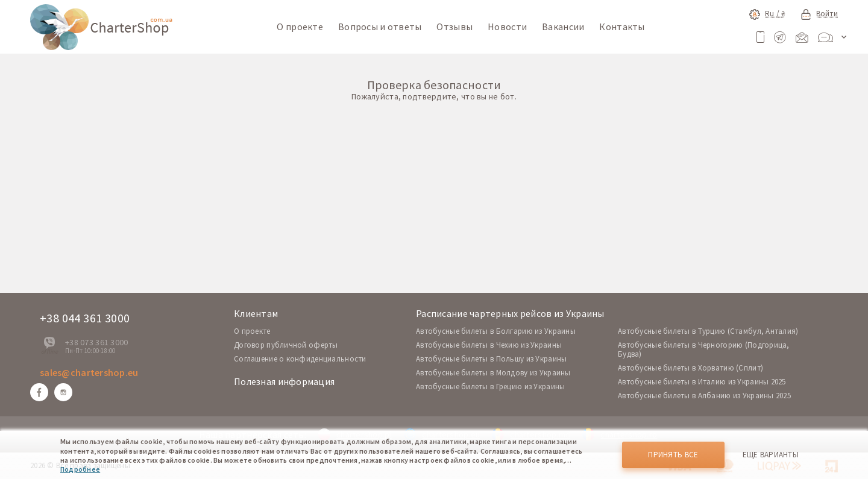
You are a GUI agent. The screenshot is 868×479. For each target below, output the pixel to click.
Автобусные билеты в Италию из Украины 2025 (702, 382)
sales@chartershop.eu (89, 372)
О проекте (300, 27)
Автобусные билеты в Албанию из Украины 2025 (704, 396)
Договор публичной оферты (286, 345)
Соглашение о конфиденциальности (300, 359)
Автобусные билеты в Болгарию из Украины (496, 331)
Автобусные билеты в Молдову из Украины (493, 373)
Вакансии (563, 27)
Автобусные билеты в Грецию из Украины (490, 387)
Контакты (622, 27)
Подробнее (80, 469)
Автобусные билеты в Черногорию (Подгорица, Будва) (704, 349)
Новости (507, 27)
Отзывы (454, 27)
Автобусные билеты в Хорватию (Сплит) (690, 368)
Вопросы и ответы (380, 27)
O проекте (252, 331)
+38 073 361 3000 (96, 342)
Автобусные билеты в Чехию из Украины (489, 345)
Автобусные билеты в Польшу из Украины (491, 359)
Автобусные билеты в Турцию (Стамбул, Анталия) (708, 331)
